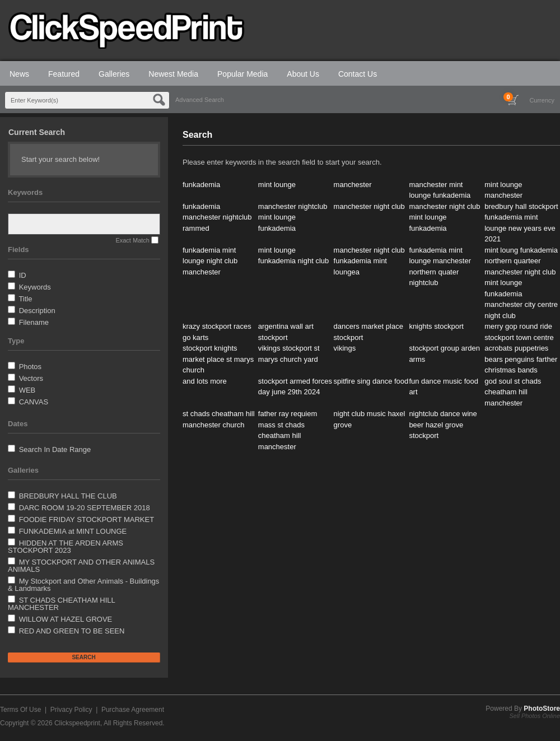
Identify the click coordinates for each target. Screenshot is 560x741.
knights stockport (436, 326)
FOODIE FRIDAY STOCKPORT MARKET (87, 519)
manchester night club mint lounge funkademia (444, 217)
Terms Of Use (20, 710)
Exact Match (132, 240)
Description (37, 311)
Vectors (31, 378)
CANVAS (34, 402)
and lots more (205, 381)
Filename (34, 322)
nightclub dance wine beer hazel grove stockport (443, 425)
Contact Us (358, 74)
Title (25, 299)
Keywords (35, 287)
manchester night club (369, 206)
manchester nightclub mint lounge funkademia (293, 217)
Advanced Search (200, 100)
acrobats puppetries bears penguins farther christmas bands (521, 359)
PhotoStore (542, 709)
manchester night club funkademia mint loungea (369, 261)
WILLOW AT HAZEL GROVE (66, 619)
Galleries (114, 74)
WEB (27, 390)
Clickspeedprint (77, 723)
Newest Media (173, 74)
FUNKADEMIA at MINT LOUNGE (73, 531)
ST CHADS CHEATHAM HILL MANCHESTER (61, 604)
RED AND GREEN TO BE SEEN (72, 631)
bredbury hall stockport (521, 206)
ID (23, 275)
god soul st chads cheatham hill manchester (513, 392)
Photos (30, 367)
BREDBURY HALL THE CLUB (68, 496)
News (19, 74)
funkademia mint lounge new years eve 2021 (520, 228)
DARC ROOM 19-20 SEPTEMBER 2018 (85, 508)
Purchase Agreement (133, 710)
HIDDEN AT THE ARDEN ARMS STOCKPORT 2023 (66, 547)
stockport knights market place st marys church (218, 359)
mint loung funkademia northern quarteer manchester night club (521, 261)
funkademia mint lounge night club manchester (210, 261)
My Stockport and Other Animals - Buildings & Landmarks (83, 585)
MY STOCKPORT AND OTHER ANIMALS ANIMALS (81, 566)
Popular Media (242, 74)
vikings (345, 348)
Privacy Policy (71, 710)
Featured (64, 74)
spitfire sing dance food (371, 381)
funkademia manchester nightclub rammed (217, 217)
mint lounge (277, 185)
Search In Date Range (55, 449)
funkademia (201, 185)
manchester (353, 185)
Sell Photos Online (535, 716)
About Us (303, 74)
